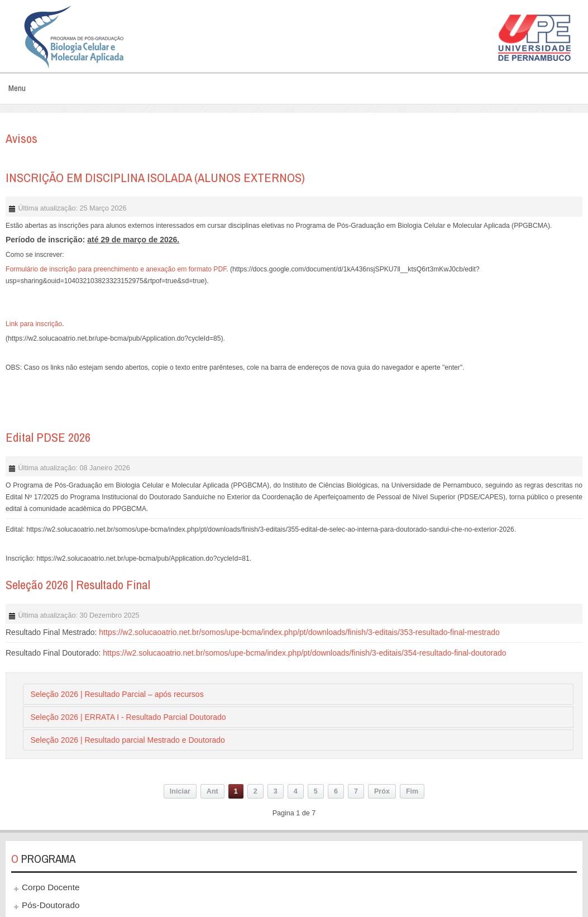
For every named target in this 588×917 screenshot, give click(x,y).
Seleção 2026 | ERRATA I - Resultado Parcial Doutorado (128, 717)
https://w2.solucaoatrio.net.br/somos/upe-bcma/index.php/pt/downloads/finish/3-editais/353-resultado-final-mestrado (299, 632)
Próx (382, 791)
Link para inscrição (34, 324)
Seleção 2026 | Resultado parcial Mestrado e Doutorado (127, 740)
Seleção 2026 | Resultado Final (78, 585)
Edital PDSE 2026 (48, 437)
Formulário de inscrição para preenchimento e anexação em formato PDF (116, 269)
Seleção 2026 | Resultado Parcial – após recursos (117, 694)
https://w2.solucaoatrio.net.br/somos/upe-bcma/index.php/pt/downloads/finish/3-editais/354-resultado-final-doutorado (304, 653)
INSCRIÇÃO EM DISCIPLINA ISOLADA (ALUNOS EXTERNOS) (155, 178)
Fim (412, 791)
